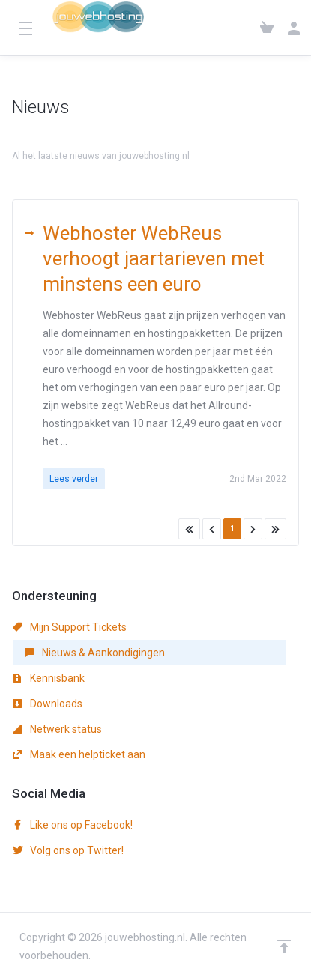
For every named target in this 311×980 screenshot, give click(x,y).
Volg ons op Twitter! (68, 850)
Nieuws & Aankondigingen (148, 136)
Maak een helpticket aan (79, 754)
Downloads (48, 704)
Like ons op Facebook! (73, 825)
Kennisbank (49, 678)
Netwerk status (57, 729)
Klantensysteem (46, 136)
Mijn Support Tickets (70, 627)
